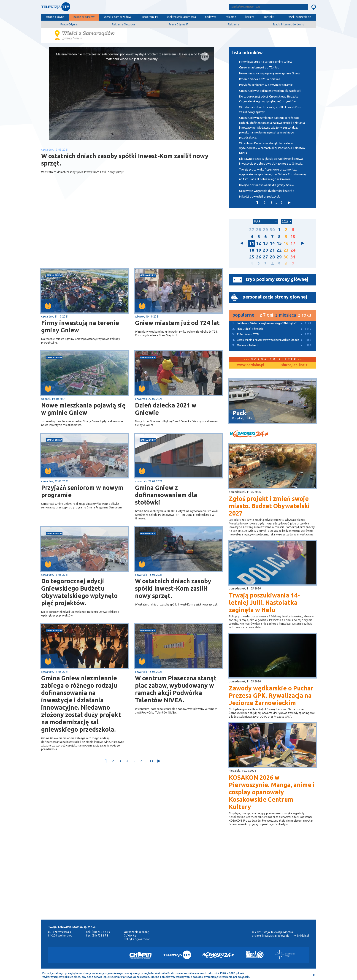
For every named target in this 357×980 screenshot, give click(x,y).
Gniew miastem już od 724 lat (177, 323)
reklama (231, 17)
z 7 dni (266, 315)
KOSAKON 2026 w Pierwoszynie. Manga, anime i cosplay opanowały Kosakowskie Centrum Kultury (272, 792)
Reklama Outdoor (124, 24)
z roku (305, 315)
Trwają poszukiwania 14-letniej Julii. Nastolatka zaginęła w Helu (264, 603)
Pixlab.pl (304, 936)
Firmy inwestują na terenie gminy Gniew (80, 326)
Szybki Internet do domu (288, 24)
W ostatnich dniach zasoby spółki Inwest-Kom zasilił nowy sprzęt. (173, 588)
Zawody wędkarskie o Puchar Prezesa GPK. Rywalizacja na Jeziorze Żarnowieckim (271, 695)
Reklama (234, 24)
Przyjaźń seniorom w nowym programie (82, 491)
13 (151, 761)
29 (265, 230)
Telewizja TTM (287, 936)
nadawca (211, 17)
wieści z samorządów (117, 17)
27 (252, 230)
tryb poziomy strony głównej (277, 279)
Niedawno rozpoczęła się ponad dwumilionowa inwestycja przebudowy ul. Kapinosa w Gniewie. (271, 161)
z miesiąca (286, 315)
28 (259, 230)
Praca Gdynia (69, 24)
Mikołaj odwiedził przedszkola (260, 197)
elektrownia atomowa (182, 17)
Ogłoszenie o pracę (136, 932)
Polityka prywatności (137, 939)
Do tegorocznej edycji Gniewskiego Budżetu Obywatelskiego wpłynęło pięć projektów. (79, 592)
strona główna (55, 17)
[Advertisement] (87, 231)
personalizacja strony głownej (275, 297)
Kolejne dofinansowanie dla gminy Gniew (267, 185)
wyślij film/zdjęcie (300, 17)
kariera (250, 17)
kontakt (269, 17)
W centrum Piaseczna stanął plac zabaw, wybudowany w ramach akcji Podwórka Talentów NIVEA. (176, 689)
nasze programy (84, 17)
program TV (150, 17)
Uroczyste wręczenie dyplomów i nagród (267, 191)
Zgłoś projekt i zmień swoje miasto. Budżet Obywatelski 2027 (269, 506)
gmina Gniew (54, 275)
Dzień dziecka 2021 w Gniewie (166, 409)
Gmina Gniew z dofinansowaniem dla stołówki (166, 495)
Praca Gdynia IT (179, 24)
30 (272, 230)
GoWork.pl (131, 935)
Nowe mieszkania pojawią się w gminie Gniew (83, 409)
